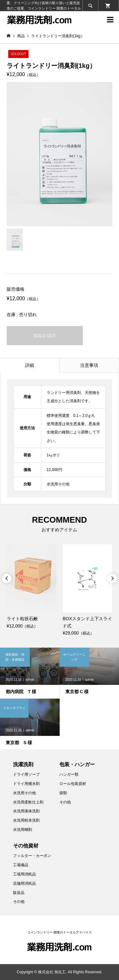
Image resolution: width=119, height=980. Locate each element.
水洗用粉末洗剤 (26, 820)
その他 (65, 802)
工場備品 (21, 865)
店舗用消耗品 (24, 883)
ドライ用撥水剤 (26, 784)
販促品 (19, 893)
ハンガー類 (69, 774)
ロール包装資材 (73, 784)
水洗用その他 (24, 793)
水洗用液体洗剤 (26, 811)
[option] (32, 587)
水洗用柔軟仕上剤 (28, 802)
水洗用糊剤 (23, 830)
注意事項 (89, 365)
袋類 (63, 793)
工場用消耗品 (24, 874)
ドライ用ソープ (26, 774)
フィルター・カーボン (32, 856)
